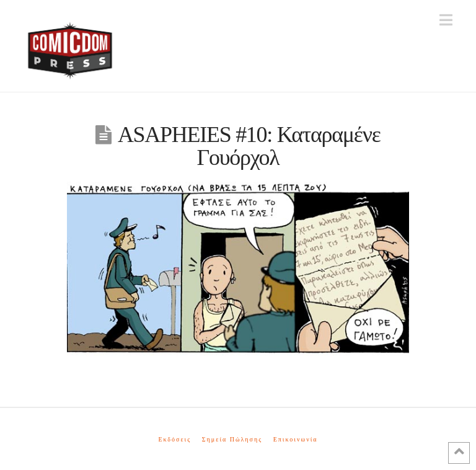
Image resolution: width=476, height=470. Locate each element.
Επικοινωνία (296, 439)
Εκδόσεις (174, 439)
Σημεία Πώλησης (232, 439)
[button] (446, 20)
